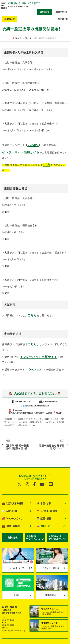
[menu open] (4, 6)
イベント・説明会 (45, 496)
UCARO (32, 144)
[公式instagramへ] (28, 471)
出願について (62, 5)
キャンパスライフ (11, 502)
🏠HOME (17, 38)
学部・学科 (43, 489)
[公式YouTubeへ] (42, 471)
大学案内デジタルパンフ (35, 518)
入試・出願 (8, 496)
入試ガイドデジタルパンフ (57, 518)
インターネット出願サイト (17, 151)
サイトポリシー (39, 627)
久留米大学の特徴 (11, 489)
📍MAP (57, 401)
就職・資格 (43, 502)
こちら (31, 312)
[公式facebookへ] (35, 471)
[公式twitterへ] (21, 471)
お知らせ (27, 38)
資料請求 (48, 5)
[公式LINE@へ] (49, 471)
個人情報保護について (58, 627)
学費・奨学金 (10, 508)
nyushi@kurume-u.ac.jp (37, 394)
